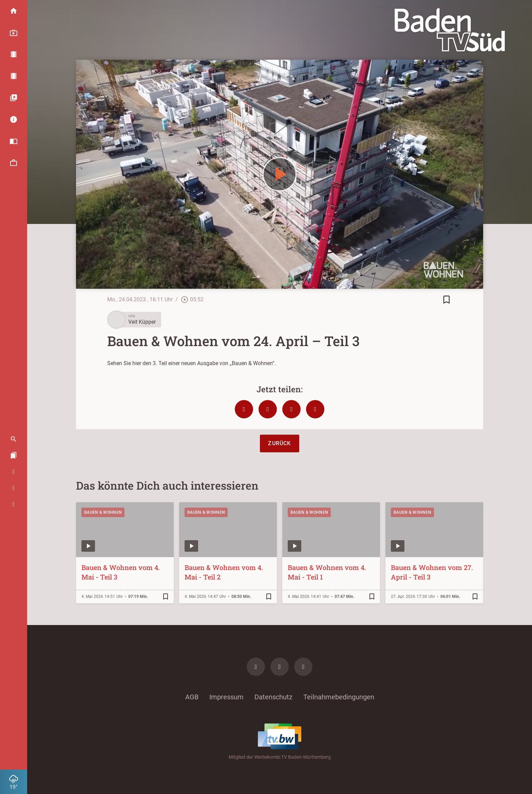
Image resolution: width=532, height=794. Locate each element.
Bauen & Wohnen (103, 512)
